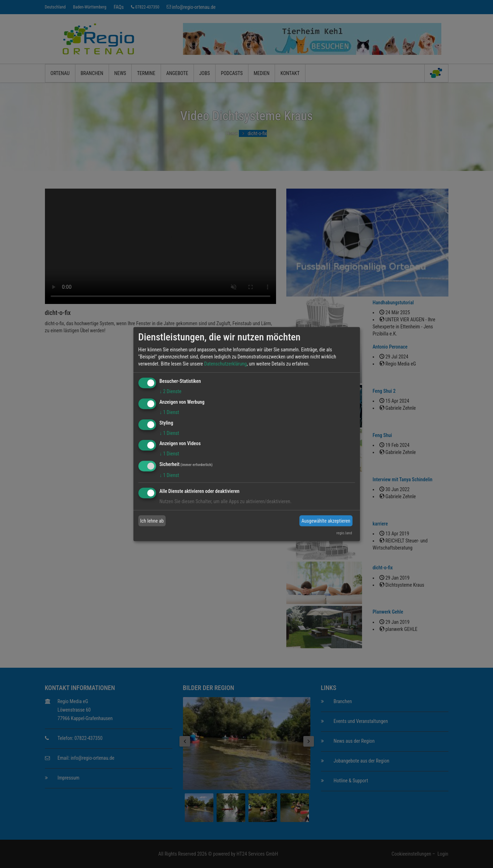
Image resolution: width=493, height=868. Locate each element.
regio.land (344, 533)
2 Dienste (171, 391)
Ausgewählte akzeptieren (326, 521)
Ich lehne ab (152, 521)
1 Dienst (169, 412)
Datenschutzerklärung (226, 364)
